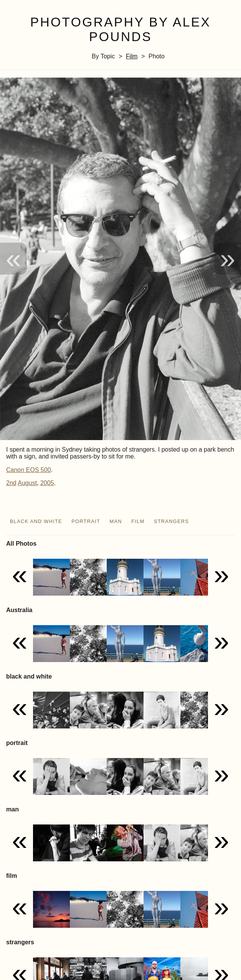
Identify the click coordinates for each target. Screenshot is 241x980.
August (27, 483)
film (132, 56)
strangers (171, 521)
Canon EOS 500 (29, 470)
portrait (86, 521)
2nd (11, 483)
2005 (47, 483)
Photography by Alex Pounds (121, 30)
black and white (36, 521)
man (116, 521)
